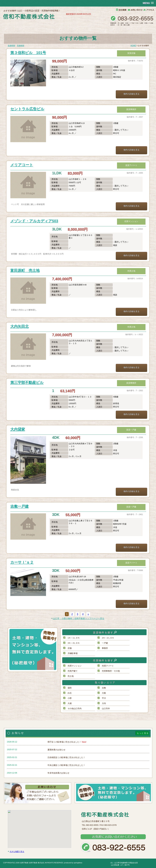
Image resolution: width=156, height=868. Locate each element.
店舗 (70, 648)
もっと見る (143, 733)
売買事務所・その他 (111, 671)
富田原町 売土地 (25, 270)
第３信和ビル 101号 (28, 53)
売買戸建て (73, 671)
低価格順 (11, 46)
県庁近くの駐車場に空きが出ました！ (67, 742)
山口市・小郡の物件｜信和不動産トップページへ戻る (78, 618)
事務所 (105, 648)
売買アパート (108, 666)
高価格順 (21, 46)
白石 (70, 693)
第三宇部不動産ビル (27, 382)
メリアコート (22, 165)
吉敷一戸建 (19, 506)
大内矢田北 (19, 326)
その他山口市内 (75, 708)
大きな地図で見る (17, 852)
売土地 (71, 676)
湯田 (70, 688)
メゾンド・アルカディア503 (34, 221)
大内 (104, 703)
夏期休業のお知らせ (56, 750)
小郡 (70, 698)
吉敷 (104, 688)
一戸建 (105, 643)
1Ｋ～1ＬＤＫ (74, 638)
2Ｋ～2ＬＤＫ (108, 638)
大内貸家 (18, 429)
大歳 (70, 703)
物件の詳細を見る (131, 94)
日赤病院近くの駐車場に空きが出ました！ (66, 757)
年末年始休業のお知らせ (58, 773)
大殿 (104, 693)
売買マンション (75, 666)
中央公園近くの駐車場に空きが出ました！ (66, 765)
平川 (104, 698)
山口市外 (106, 708)
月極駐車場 (73, 653)
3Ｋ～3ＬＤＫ (74, 643)
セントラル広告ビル (27, 109)
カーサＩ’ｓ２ (22, 562)
